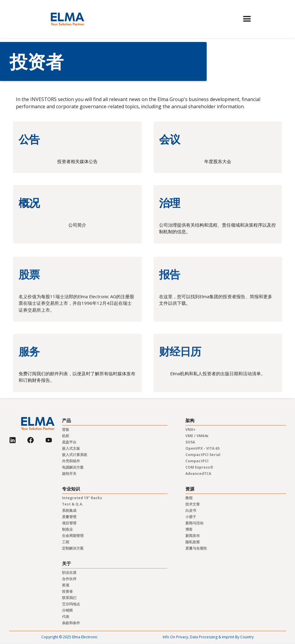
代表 (66, 617)
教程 (189, 498)
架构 (190, 420)
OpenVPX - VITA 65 (202, 448)
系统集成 (69, 510)
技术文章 (193, 504)
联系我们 (69, 598)
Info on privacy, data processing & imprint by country (208, 637)
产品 (66, 420)
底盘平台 (69, 442)
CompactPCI (197, 461)
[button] (247, 19)
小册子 (191, 517)
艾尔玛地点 (71, 604)
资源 (190, 489)
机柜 (66, 436)
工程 (66, 542)
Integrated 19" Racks (82, 498)
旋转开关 (69, 474)
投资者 (67, 591)
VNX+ (190, 429)
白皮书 (191, 510)
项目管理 (69, 523)
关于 (66, 563)
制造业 (67, 529)
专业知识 (71, 489)
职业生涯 (69, 572)
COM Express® (199, 467)
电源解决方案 (73, 467)
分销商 (67, 610)
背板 (66, 429)
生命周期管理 (73, 536)
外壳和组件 (71, 461)
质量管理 (69, 517)
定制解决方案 (73, 548)
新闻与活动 (194, 523)
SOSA (190, 442)
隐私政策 (193, 542)
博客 (189, 529)
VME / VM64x (197, 436)
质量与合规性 (196, 548)
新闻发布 (193, 536)
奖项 (66, 585)
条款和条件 (71, 623)
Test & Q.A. (73, 504)
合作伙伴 (69, 579)
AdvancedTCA (198, 474)
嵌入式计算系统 (75, 455)
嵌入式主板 (71, 448)
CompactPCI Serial (203, 455)
